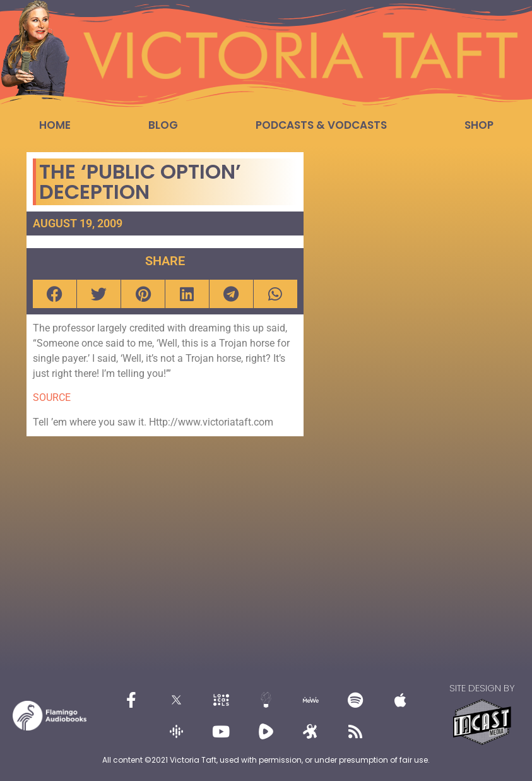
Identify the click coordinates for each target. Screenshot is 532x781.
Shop (479, 125)
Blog (163, 125)
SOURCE (52, 397)
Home (55, 125)
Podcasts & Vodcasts (321, 125)
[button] (55, 294)
